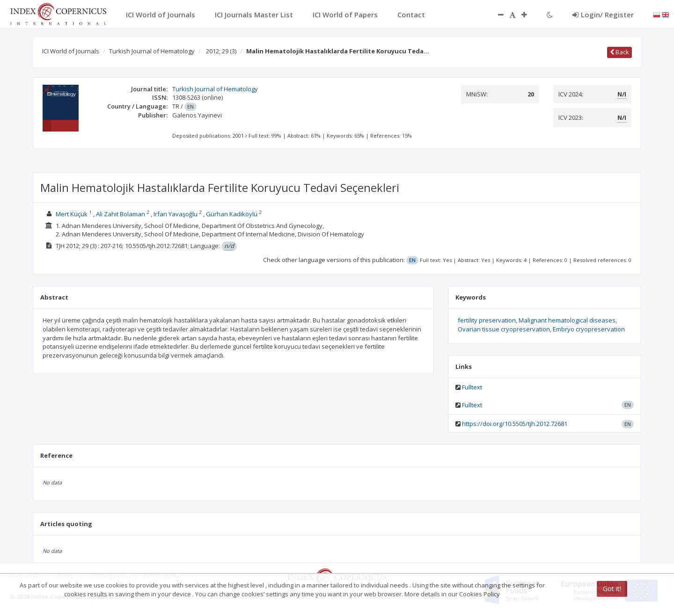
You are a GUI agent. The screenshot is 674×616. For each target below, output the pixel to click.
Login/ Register (603, 15)
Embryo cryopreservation (589, 329)
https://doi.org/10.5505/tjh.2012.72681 (515, 424)
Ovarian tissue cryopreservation (504, 329)
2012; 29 (221, 51)
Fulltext (472, 387)
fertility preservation (487, 320)
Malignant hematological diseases (567, 320)
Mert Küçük (72, 214)
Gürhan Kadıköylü (232, 214)
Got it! (612, 589)
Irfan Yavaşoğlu (176, 214)
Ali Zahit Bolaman (121, 214)
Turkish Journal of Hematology (152, 51)
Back (619, 52)
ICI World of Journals (71, 51)
